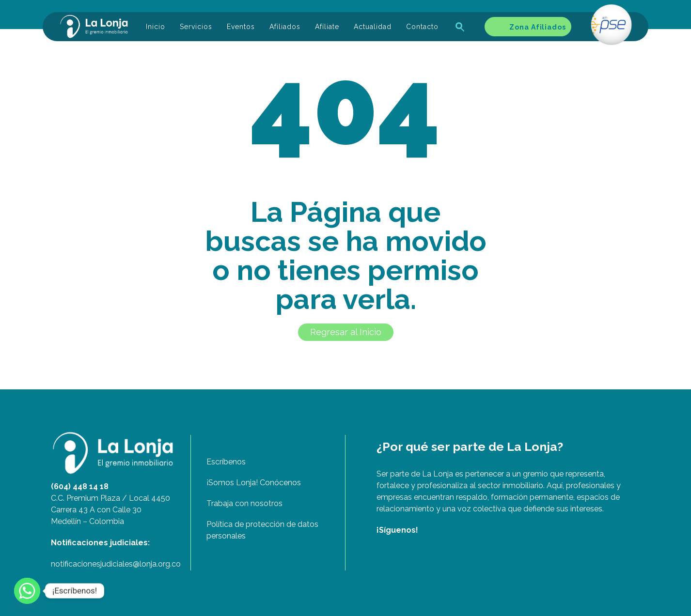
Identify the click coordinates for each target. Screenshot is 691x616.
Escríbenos (226, 462)
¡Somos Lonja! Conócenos (254, 483)
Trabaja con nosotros (244, 503)
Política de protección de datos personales (262, 530)
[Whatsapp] (27, 591)
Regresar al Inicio (346, 332)
